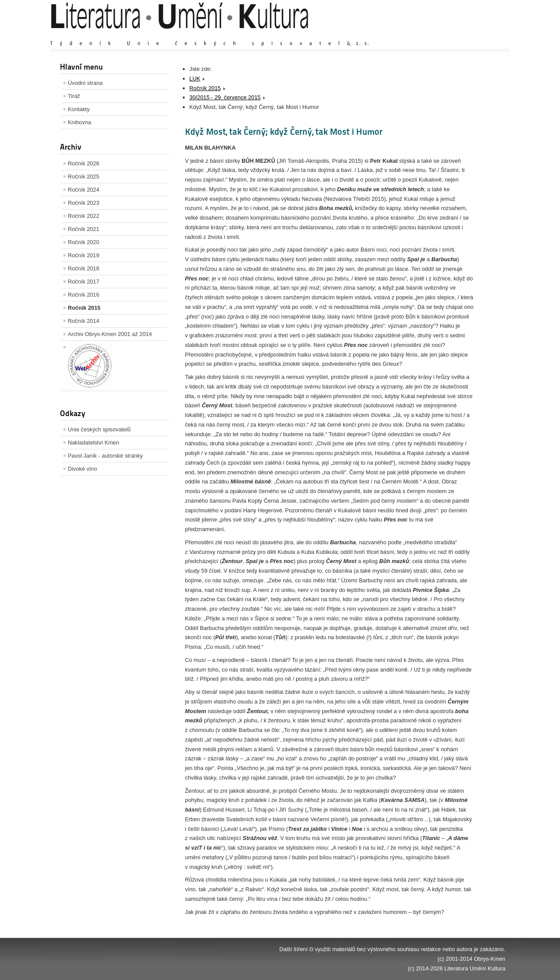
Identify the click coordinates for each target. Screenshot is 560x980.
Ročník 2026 (84, 163)
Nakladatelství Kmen (93, 443)
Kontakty (79, 109)
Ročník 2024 (84, 190)
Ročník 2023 (84, 203)
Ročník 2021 (84, 229)
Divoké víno (82, 469)
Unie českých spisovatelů (99, 429)
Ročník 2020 (84, 242)
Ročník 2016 (84, 295)
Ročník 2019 (84, 255)
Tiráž (74, 96)
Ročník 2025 (84, 177)
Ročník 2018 (84, 268)
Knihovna (79, 122)
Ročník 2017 (84, 282)
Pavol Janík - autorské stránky (105, 456)
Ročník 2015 (84, 308)
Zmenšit (479, 35)
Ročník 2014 (84, 321)
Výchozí (453, 35)
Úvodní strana (85, 83)
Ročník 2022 (84, 216)
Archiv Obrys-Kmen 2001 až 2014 (110, 334)
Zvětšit (429, 35)
